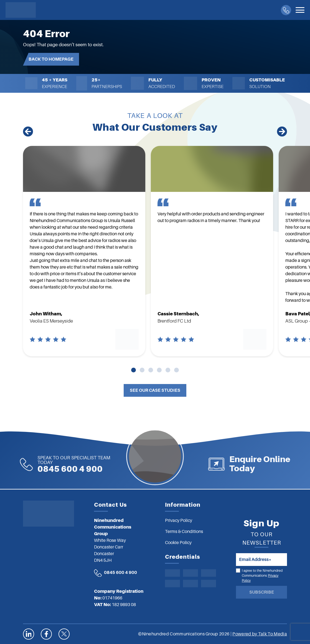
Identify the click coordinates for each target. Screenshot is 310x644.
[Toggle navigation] (300, 10)
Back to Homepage (51, 59)
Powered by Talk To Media (260, 634)
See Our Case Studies (155, 390)
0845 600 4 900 (50, 464)
